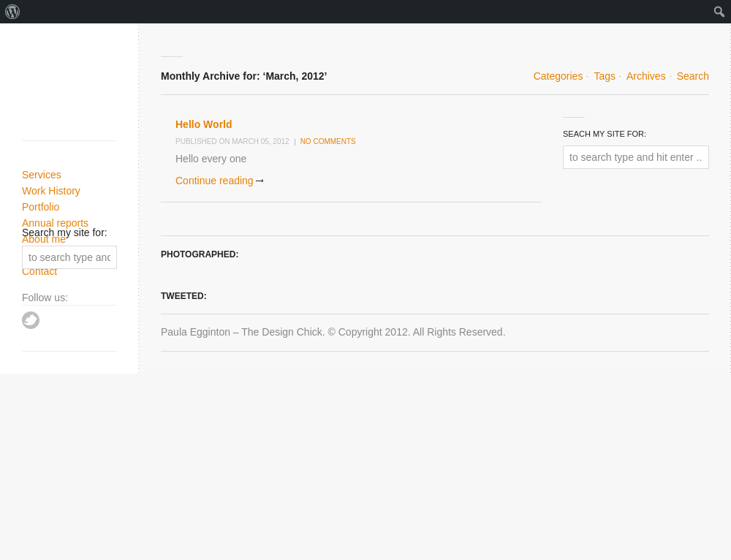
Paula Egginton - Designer (75, 86)
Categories (558, 76)
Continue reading (215, 181)
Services (42, 175)
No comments (328, 141)
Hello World (204, 124)
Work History (51, 191)
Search (693, 76)
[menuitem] (13, 12)
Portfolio (41, 207)
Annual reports (55, 223)
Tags (605, 76)
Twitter (31, 320)
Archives (646, 76)
